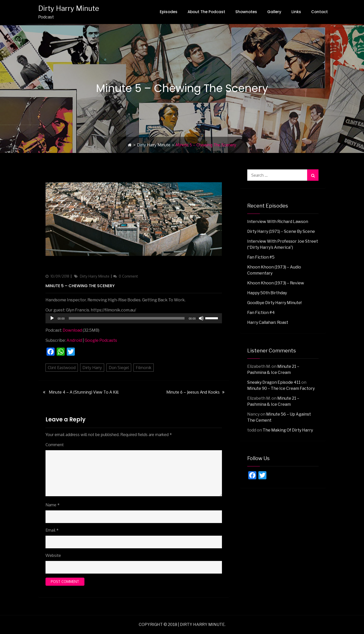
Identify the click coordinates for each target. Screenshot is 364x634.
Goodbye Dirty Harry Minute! (274, 303)
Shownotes (246, 12)
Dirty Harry (92, 368)
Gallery (274, 12)
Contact (320, 12)
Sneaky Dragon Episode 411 (274, 382)
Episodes (169, 12)
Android (74, 340)
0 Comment (128, 276)
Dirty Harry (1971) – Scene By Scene (281, 231)
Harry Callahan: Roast (268, 322)
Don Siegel (119, 368)
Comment (55, 445)
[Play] (52, 318)
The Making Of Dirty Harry (288, 430)
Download (72, 330)
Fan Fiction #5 (261, 257)
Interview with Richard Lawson (278, 222)
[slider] (127, 318)
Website (53, 555)
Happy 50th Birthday (267, 293)
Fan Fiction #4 (261, 313)
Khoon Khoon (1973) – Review (276, 283)
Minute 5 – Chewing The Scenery (80, 286)
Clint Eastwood (62, 368)
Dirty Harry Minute (68, 8)
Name (53, 505)
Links (296, 12)
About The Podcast (206, 12)
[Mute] (201, 318)
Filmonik (144, 368)
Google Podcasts (101, 340)
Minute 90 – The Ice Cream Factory (281, 388)
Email (52, 530)
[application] (134, 318)
